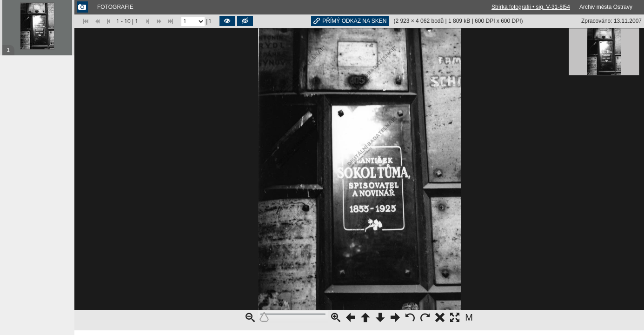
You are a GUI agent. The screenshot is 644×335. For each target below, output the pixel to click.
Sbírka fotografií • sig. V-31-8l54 (531, 7)
